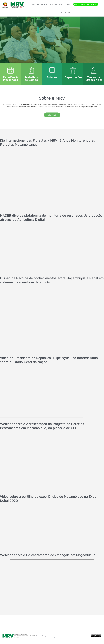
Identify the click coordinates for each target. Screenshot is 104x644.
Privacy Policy (41, 636)
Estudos (52, 75)
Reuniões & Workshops (10, 77)
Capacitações (73, 75)
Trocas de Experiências (94, 77)
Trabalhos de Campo (31, 77)
